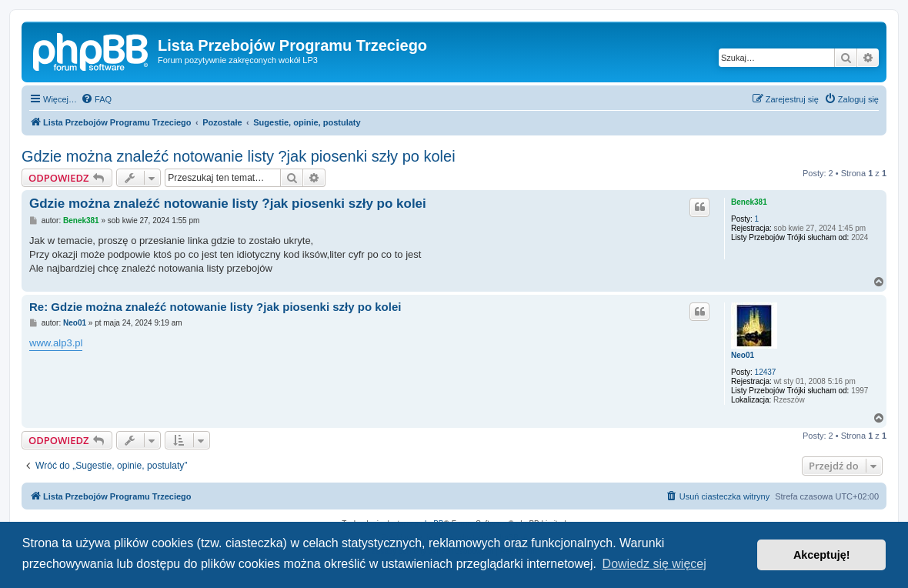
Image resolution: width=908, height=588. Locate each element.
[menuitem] (96, 99)
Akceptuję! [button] (822, 555)
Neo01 (743, 355)
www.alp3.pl (56, 343)
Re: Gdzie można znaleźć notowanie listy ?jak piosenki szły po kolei (215, 307)
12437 (766, 372)
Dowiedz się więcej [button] (654, 564)
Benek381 (749, 202)
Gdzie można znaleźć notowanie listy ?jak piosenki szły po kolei (239, 156)
